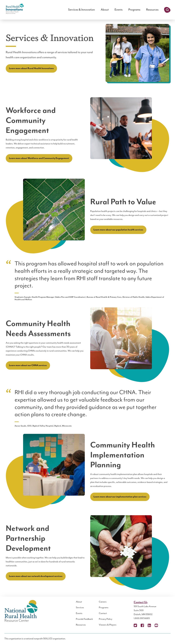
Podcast (163, 625)
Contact (103, 613)
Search (167, 10)
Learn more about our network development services (36, 576)
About (105, 10)
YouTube (156, 625)
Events (119, 10)
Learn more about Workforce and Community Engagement (39, 158)
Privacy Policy (106, 619)
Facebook (142, 625)
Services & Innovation (81, 10)
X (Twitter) (135, 625)
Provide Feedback (84, 619)
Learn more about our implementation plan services (120, 497)
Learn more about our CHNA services (28, 365)
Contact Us (141, 602)
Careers (103, 602)
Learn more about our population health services (118, 230)
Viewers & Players (108, 625)
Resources (152, 10)
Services (80, 608)
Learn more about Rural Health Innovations (31, 68)
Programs (134, 10)
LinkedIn (149, 625)
